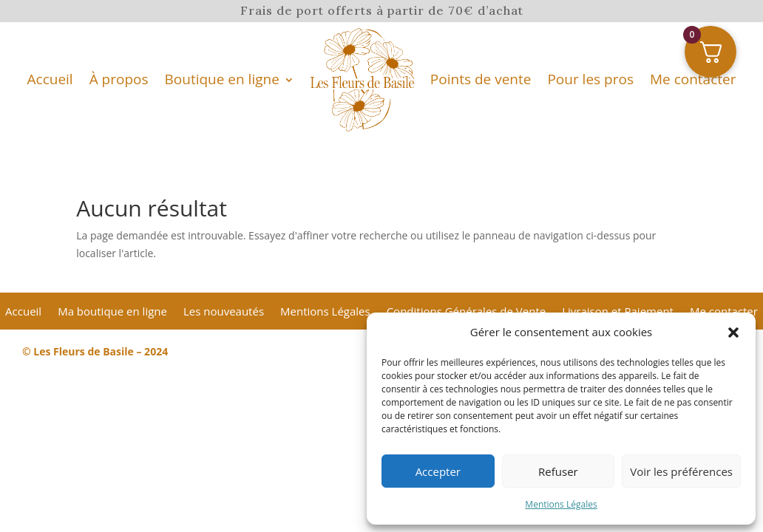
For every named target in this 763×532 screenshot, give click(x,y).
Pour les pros (590, 79)
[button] (733, 332)
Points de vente (481, 79)
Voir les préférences (681, 471)
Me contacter (693, 79)
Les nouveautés (224, 312)
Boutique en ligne (222, 79)
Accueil (50, 79)
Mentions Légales (561, 504)
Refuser (558, 471)
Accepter (438, 471)
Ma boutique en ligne (112, 312)
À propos (119, 79)
